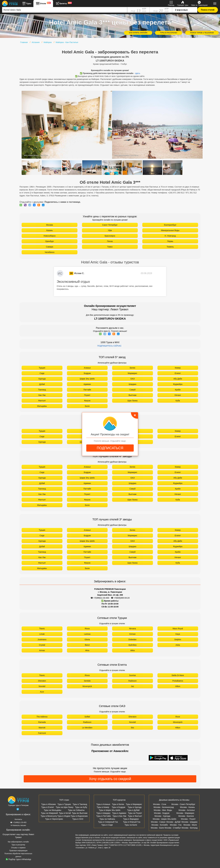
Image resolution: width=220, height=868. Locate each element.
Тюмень (170, 247)
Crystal (42, 645)
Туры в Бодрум (118, 807)
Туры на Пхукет (135, 813)
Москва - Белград (190, 828)
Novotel (42, 686)
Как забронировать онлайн (18, 842)
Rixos (87, 629)
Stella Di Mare (178, 675)
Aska (178, 645)
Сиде (42, 373)
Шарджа (133, 384)
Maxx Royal (178, 629)
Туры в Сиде (107, 825)
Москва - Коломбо (160, 825)
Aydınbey (132, 645)
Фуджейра (178, 384)
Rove (178, 717)
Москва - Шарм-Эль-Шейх (165, 819)
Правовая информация (18, 851)
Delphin (178, 639)
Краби (178, 390)
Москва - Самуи (158, 822)
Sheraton (42, 681)
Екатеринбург (170, 225)
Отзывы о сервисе (18, 848)
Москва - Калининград (164, 807)
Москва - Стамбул (173, 828)
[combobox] (65, 10)
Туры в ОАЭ (78, 819)
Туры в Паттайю (104, 816)
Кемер (178, 368)
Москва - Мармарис (185, 813)
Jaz (132, 686)
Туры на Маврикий (49, 813)
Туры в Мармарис (134, 804)
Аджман (87, 384)
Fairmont (42, 733)
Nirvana (132, 629)
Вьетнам (132, 395)
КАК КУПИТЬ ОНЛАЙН (138, 33)
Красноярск (110, 236)
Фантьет (42, 401)
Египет (178, 373)
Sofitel (87, 717)
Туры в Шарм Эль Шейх (110, 810)
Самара (49, 247)
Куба (178, 401)
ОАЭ (132, 379)
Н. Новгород (170, 236)
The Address (42, 717)
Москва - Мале (190, 825)
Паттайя (87, 390)
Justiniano (42, 639)
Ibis (132, 728)
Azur (42, 692)
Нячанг (178, 395)
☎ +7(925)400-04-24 (120, 598)
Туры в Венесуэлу (49, 816)
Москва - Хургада (162, 816)
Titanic (42, 629)
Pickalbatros (178, 681)
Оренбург (50, 241)
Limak (42, 634)
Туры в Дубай (133, 810)
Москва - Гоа (176, 825)
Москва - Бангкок (186, 816)
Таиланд (42, 390)
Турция (42, 368)
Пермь (170, 241)
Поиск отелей (208, 10)
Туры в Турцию (64, 804)
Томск (110, 247)
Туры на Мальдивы (52, 810)
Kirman (132, 634)
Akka (133, 650)
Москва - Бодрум (162, 813)
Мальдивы (42, 406)
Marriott (42, 728)
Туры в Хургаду (135, 807)
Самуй (133, 390)
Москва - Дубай (173, 822)
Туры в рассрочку (18, 845)
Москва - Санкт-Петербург (183, 804)
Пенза (110, 241)
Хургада (42, 379)
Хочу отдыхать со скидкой (110, 779)
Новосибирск (50, 236)
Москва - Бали (157, 828)
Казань (49, 230)
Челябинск (49, 252)
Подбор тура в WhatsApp (18, 859)
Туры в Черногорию (54, 819)
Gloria (87, 639)
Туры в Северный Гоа (108, 822)
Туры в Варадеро (131, 819)
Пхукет (87, 395)
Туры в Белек (118, 804)
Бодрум (87, 373)
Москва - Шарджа (189, 822)
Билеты (64, 4)
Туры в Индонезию (79, 816)
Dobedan (133, 639)
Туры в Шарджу (103, 813)
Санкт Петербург (110, 225)
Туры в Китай (65, 813)
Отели (43, 4)
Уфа (110, 230)
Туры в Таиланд (80, 804)
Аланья (87, 368)
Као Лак (42, 395)
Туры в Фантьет (135, 816)
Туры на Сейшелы (76, 810)
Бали (87, 406)
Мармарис (133, 373)
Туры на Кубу (81, 807)
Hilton (178, 686)
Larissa (87, 634)
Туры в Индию (64, 816)
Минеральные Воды (170, 230)
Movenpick (87, 686)
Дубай (42, 384)
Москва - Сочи (160, 804)
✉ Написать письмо (18, 825)
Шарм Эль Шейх (87, 379)
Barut (87, 645)
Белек (133, 368)
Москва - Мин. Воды (163, 810)
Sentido (87, 681)
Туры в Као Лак (119, 816)
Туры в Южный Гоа (132, 822)
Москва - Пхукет (188, 819)
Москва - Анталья (187, 810)
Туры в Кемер (103, 807)
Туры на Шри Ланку (65, 807)
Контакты (18, 819)
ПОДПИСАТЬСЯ (110, 448)
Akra (87, 650)
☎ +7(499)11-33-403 (100, 598)
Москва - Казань (187, 807)
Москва (50, 225)
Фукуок (87, 401)
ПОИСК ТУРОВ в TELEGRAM (202, 33)
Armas (42, 650)
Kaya (178, 634)
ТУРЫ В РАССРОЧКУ (169, 33)
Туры (27, 4)
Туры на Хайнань (107, 819)
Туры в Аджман (119, 813)
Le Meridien (87, 728)
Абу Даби (178, 379)
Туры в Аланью (103, 804)
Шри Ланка (133, 401)
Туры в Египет (48, 807)
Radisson (132, 681)
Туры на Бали (131, 825)
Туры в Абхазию (49, 804)
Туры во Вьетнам (80, 813)
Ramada (42, 722)
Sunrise (133, 675)
